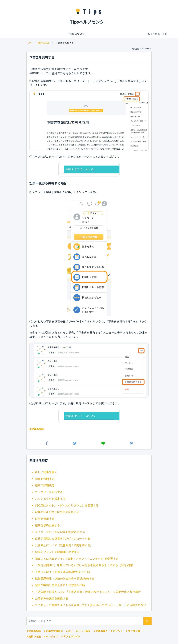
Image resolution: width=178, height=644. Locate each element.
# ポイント (117, 631)
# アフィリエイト (71, 636)
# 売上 (70, 631)
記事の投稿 (43, 43)
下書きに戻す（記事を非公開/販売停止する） (63, 572)
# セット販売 (83, 631)
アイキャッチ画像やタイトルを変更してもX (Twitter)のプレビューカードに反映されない (91, 605)
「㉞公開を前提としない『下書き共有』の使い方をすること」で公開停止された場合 (88, 592)
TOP (29, 43)
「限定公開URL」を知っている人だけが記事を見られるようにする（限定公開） (85, 565)
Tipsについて (31, 34)
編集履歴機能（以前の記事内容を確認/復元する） (66, 578)
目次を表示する (45, 518)
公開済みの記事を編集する (52, 598)
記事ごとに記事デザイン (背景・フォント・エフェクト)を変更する (77, 559)
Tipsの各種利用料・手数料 (84, 34)
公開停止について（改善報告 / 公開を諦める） (64, 545)
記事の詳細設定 (45, 485)
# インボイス (51, 636)
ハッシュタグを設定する (50, 499)
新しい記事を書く (46, 472)
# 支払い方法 (34, 636)
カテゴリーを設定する (49, 492)
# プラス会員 (133, 631)
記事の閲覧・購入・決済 (117, 34)
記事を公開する (45, 479)
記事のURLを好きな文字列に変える (57, 512)
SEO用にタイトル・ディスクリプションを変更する (67, 505)
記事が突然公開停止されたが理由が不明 (60, 585)
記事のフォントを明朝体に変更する (57, 552)
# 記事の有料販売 (53, 631)
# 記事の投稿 (37, 429)
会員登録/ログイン (54, 34)
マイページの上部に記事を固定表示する (60, 532)
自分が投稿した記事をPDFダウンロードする (63, 538)
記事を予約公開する (47, 525)
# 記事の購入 (101, 631)
